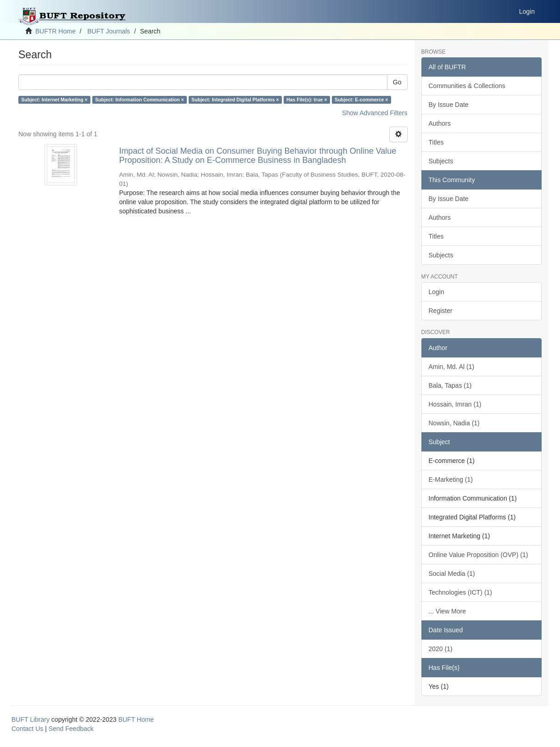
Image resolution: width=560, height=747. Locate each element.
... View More (447, 611)
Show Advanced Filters (375, 113)
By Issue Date (449, 105)
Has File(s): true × (307, 100)
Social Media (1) (452, 574)
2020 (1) (441, 649)
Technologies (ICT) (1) (461, 592)
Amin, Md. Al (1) (452, 367)
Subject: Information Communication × (139, 100)
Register (441, 311)
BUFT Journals (109, 31)
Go (397, 82)
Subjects (441, 161)
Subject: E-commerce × (361, 100)
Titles (436, 142)
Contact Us (27, 729)
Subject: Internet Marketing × (54, 100)
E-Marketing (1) (451, 479)
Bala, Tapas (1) (450, 385)
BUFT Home (136, 719)
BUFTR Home (56, 31)
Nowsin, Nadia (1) (454, 423)
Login (437, 292)
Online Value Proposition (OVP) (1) (479, 555)
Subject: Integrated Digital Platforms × (235, 100)
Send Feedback (71, 729)
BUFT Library (31, 719)
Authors (440, 123)
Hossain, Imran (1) (455, 404)
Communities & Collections (467, 86)
